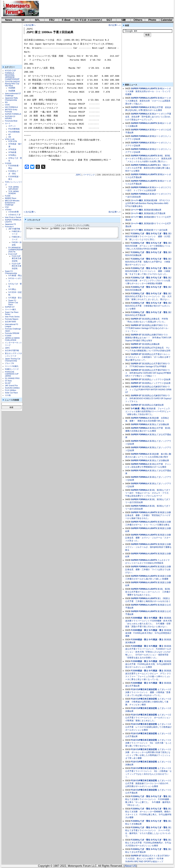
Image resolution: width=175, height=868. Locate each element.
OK (10, 137)
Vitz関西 (12, 88)
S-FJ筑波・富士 (15, 298)
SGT (109, 20)
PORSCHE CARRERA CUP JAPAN (12, 374)
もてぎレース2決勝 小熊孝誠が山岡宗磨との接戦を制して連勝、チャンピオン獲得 (148, 702)
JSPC (7, 348)
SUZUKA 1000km (12, 388)
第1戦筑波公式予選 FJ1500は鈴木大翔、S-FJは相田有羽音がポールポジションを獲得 (148, 664)
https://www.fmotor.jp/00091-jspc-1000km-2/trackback (75, 233)
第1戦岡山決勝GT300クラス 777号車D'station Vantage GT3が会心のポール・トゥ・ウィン (148, 328)
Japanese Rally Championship (11, 99)
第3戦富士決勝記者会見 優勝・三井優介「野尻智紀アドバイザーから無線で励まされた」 (148, 515)
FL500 (8, 196)
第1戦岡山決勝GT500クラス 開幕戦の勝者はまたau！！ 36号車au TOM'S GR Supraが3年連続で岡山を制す (148, 338)
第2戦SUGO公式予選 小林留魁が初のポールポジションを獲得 (148, 306)
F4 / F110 (80, 20)
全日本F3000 (10, 322)
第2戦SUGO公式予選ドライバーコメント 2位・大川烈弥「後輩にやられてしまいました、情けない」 (148, 296)
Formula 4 (9, 227)
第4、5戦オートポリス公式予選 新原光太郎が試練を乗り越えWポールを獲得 (148, 168)
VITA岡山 (12, 155)
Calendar (167, 20)
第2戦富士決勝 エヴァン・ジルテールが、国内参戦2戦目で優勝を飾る (149, 547)
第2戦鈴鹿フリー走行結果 (156, 230)
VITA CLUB (10, 139)
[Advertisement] (104, 9)
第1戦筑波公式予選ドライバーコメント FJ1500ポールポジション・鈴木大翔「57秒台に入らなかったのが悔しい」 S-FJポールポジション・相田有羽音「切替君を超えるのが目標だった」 (148, 652)
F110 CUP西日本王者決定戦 (16, 266)
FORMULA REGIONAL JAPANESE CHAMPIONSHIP (12, 76)
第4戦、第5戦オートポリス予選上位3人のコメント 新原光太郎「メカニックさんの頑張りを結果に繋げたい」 (148, 159)
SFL (37, 20)
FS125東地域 (14, 129)
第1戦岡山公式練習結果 (153, 405)
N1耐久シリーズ (12, 369)
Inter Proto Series (12, 317)
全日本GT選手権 (12, 350)
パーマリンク (89, 175)
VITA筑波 (12, 149)
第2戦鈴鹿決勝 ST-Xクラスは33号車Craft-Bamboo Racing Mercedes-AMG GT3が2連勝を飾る (148, 203)
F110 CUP (13, 254)
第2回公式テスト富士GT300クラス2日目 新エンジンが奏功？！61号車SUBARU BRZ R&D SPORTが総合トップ (148, 859)
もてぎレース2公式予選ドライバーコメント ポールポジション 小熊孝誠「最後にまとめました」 (149, 718)
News (9, 20)
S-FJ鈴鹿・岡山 (15, 275)
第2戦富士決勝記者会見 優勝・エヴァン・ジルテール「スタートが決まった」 (148, 538)
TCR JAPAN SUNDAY (14, 192)
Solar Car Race (11, 393)
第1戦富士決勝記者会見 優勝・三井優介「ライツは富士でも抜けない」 (148, 569)
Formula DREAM (12, 333)
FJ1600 (8, 336)
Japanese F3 (10, 224)
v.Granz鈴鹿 (14, 212)
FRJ (52, 20)
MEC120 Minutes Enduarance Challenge (12, 203)
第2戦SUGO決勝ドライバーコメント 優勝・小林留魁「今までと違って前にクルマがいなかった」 (148, 271)
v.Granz (8, 209)
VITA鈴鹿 (12, 152)
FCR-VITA (13, 141)
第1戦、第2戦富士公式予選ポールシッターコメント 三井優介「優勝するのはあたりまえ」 (148, 592)
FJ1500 (8, 163)
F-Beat (66, 20)
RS (6, 102)
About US (130, 866)
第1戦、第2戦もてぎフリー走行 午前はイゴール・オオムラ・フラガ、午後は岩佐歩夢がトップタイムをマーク (148, 493)
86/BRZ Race (11, 198)
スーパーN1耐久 (12, 366)
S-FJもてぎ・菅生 (159, 234)
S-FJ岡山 (12, 289)
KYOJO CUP (10, 71)
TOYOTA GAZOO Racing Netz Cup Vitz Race (12, 84)
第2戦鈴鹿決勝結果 (153, 210)
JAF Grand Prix (11, 385)
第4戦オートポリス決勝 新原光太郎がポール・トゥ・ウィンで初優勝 (148, 91)
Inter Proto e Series (13, 217)
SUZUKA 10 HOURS (10, 117)
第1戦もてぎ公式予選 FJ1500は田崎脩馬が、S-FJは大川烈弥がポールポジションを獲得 (148, 843)
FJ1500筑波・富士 (140, 618)
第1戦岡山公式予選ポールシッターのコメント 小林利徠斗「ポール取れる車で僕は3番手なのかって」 (148, 357)
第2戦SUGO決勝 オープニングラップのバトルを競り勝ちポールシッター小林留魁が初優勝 (148, 281)
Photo (152, 20)
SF (23, 20)
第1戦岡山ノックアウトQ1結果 (156, 383)
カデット (12, 126)
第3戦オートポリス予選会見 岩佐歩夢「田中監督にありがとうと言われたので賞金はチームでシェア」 (148, 117)
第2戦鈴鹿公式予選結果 (155, 213)
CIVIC (7, 105)
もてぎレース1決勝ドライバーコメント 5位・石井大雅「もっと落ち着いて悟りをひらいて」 (148, 743)
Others (138, 20)
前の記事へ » (115, 25)
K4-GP (8, 383)
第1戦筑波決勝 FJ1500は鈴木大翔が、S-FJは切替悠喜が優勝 (148, 633)
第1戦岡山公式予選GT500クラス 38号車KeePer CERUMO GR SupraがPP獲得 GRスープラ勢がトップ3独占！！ (149, 373)
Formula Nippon (12, 319)
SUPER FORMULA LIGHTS (144, 89)
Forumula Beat (11, 121)
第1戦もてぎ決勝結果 (159, 460)
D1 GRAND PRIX (12, 378)
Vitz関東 (12, 91)
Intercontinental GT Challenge (13, 94)
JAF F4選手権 (14, 229)
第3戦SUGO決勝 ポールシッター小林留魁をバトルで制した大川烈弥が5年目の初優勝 (148, 246)
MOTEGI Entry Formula (11, 111)
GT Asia (8, 381)
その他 (8, 395)
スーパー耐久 (11, 309)
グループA (9, 363)
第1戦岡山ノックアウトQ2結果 (156, 379)
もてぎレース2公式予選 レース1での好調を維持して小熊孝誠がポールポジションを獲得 (148, 727)
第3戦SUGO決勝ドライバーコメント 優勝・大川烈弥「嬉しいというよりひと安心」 (148, 236)
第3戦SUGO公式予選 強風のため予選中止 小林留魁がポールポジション (148, 262)
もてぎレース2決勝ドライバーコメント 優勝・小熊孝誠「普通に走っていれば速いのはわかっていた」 (148, 692)
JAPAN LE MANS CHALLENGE (12, 339)
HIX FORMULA (11, 107)
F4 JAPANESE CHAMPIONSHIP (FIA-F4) (16, 250)
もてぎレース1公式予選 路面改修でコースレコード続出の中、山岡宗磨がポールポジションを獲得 (148, 783)
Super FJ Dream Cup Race (13, 302)
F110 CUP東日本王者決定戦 (16, 259)
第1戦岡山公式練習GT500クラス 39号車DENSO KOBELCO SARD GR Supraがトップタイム (148, 398)
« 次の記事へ (30, 25)
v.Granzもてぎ (14, 215)
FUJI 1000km (11, 390)
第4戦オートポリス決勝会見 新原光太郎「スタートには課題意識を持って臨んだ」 (148, 101)
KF (10, 134)
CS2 (7, 207)
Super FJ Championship (11, 272)
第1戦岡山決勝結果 (151, 344)
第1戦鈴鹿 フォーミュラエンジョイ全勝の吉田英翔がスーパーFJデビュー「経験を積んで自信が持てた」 (148, 411)
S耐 (124, 20)
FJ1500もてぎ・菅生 (141, 234)
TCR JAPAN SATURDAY (14, 188)
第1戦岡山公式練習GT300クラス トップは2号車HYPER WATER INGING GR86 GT (148, 389)
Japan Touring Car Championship (13, 360)
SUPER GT (10, 307)
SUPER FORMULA (13, 114)
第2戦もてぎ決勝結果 (159, 424)
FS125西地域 (14, 132)
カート (8, 123)
